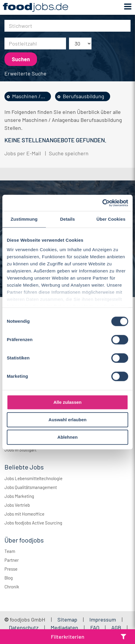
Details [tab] (67, 219)
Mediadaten (64, 627)
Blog (9, 578)
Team (10, 551)
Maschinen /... (29, 96)
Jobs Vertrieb (17, 505)
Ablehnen (67, 437)
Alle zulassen (67, 402)
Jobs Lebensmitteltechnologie (33, 478)
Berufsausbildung (83, 96)
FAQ (95, 627)
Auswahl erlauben (67, 420)
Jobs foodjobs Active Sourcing (33, 523)
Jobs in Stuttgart (20, 450)
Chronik (12, 587)
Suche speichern (69, 153)
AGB (117, 627)
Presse (11, 569)
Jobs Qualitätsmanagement (31, 487)
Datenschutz (24, 627)
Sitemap (67, 619)
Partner (12, 560)
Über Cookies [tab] (111, 219)
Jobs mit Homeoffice (24, 514)
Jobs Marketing (19, 496)
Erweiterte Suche (25, 73)
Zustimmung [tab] (24, 219)
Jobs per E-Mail (23, 153)
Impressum (103, 619)
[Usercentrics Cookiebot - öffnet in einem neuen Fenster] (102, 203)
